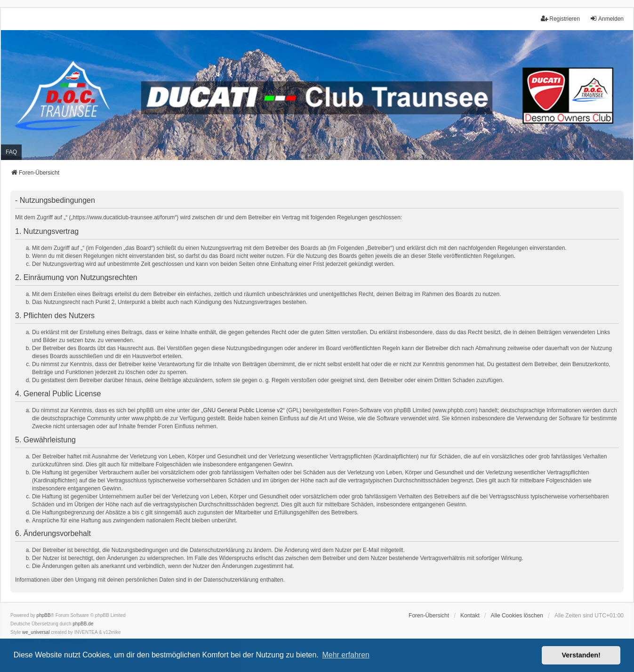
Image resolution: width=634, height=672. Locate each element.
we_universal (36, 632)
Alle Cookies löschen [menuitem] (517, 616)
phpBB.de (83, 624)
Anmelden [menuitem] (607, 19)
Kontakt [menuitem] (470, 616)
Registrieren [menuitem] (560, 19)
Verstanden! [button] (581, 655)
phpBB (44, 615)
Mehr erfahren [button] (346, 655)
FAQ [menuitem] (11, 152)
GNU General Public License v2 (243, 410)
